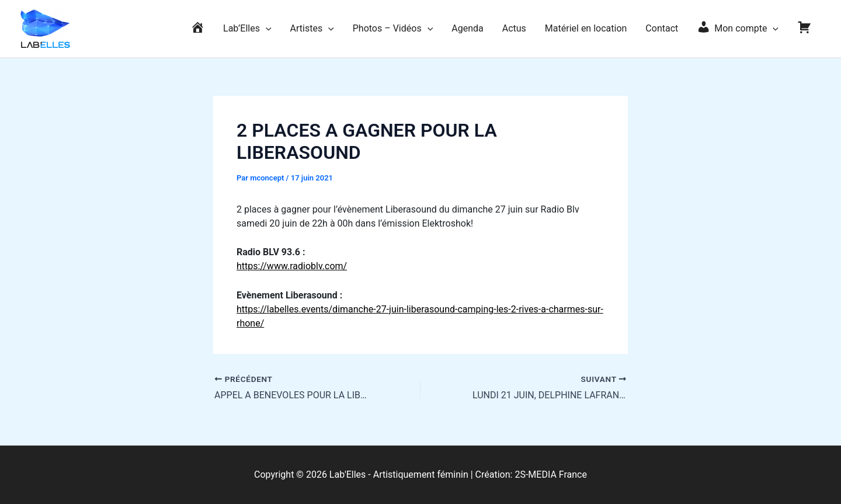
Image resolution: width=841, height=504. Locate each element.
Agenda (467, 28)
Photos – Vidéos (393, 29)
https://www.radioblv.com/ (292, 266)
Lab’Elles (247, 29)
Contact (662, 28)
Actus (514, 28)
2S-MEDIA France (551, 475)
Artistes (312, 29)
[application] (266, 29)
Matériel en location (586, 28)
